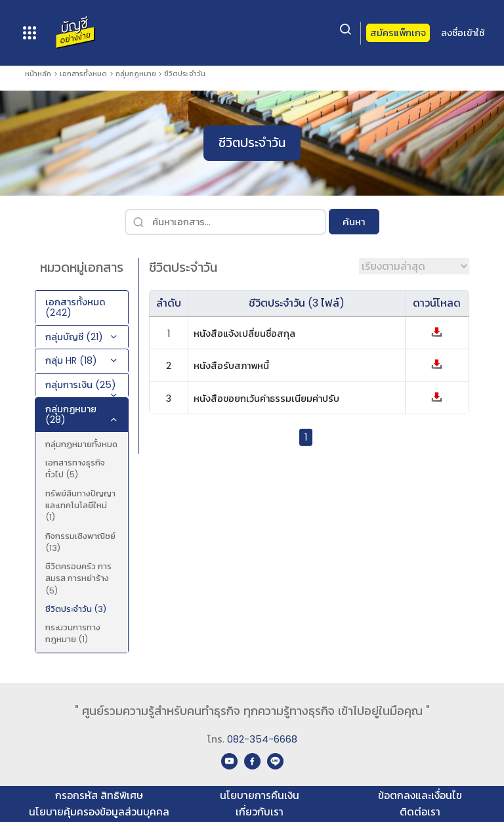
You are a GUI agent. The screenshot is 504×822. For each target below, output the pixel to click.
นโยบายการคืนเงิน (260, 795)
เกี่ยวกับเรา (260, 812)
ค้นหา (354, 222)
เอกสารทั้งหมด (83, 74)
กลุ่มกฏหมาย (136, 74)
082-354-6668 (262, 739)
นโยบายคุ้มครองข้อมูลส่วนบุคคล (99, 812)
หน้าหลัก (38, 74)
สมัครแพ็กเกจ (398, 33)
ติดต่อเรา (420, 812)
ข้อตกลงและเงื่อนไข (420, 795)
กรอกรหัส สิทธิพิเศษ (99, 795)
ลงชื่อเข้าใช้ (463, 33)
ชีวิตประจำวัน (185, 74)
